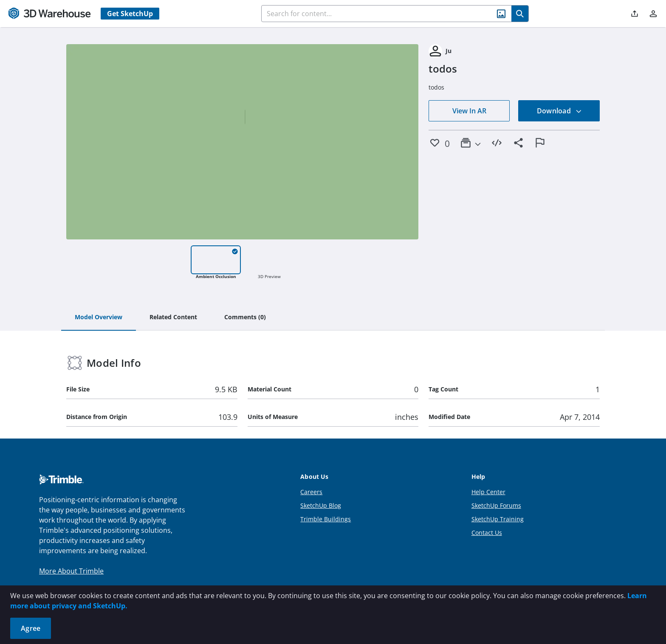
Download (559, 111)
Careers (311, 492)
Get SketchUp (130, 14)
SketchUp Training (498, 519)
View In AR (469, 111)
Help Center (488, 492)
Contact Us (487, 533)
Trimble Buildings (326, 519)
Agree (31, 628)
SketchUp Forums (496, 505)
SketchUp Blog (321, 505)
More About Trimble (71, 571)
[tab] (99, 318)
